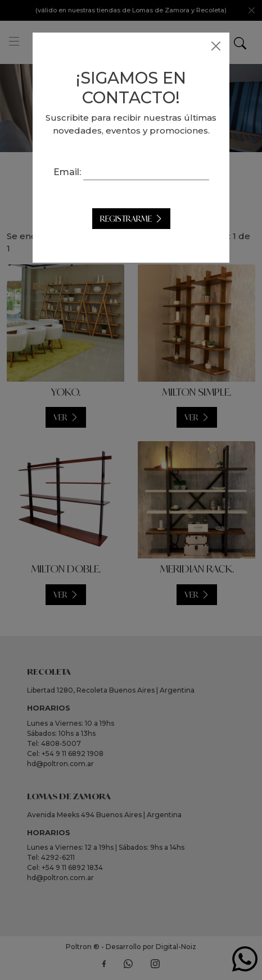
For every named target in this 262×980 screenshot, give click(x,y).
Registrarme (126, 219)
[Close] (216, 46)
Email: (67, 172)
